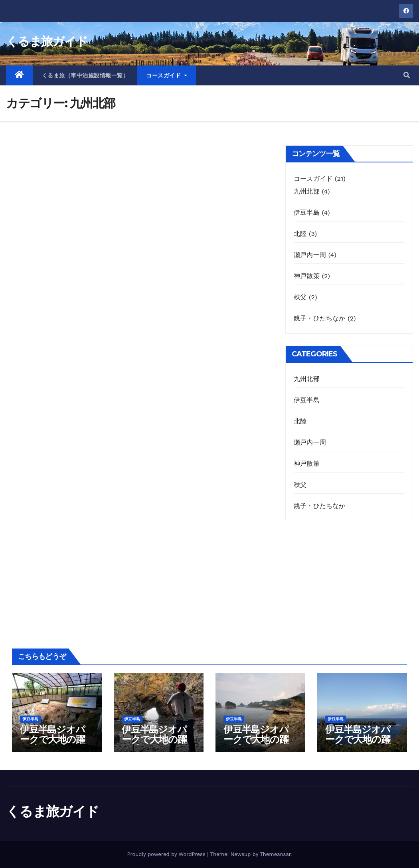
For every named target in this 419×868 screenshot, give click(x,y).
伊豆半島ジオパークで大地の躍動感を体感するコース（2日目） (157, 744)
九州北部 (307, 191)
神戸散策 (307, 276)
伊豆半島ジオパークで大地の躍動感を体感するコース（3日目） (258, 744)
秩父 (300, 297)
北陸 (300, 234)
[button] (407, 75)
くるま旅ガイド (47, 41)
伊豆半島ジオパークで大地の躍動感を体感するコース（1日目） (54, 744)
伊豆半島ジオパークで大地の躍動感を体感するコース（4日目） (361, 744)
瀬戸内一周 (310, 255)
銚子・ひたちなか (320, 318)
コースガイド (167, 75)
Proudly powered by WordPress (167, 854)
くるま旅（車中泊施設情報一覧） (85, 75)
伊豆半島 (307, 213)
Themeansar (275, 854)
